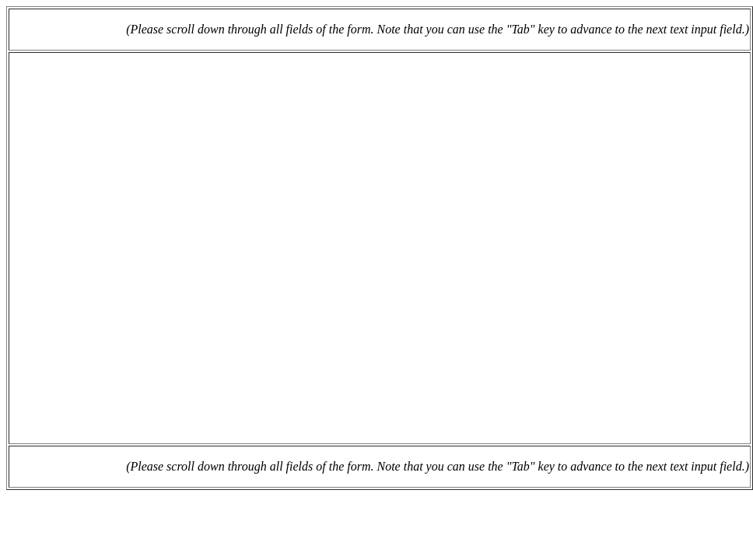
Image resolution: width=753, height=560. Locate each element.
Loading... (380, 248)
